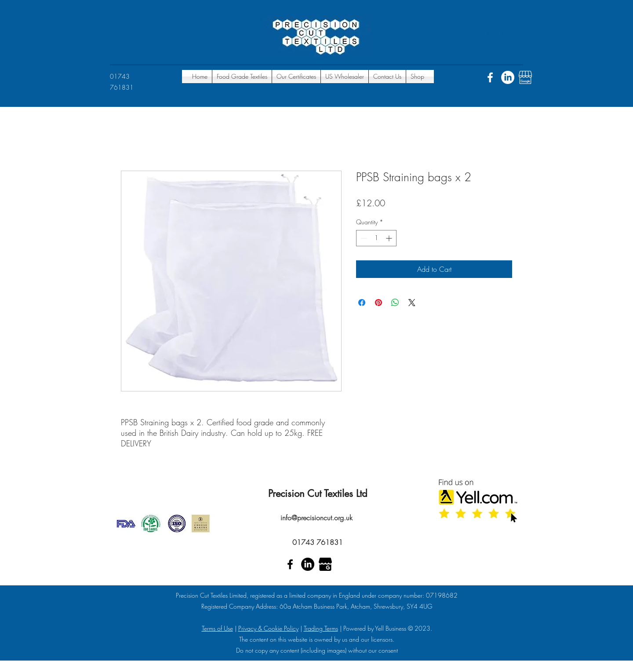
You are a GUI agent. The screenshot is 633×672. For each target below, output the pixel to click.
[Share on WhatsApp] (395, 303)
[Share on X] (412, 303)
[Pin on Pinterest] (378, 303)
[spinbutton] (376, 238)
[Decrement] (363, 238)
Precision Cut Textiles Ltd (318, 493)
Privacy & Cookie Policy (268, 628)
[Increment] (390, 238)
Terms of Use (217, 628)
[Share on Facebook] (362, 303)
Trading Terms (321, 628)
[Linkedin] (508, 77)
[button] (524, 48)
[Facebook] (490, 77)
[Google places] (525, 77)
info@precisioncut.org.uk (316, 518)
